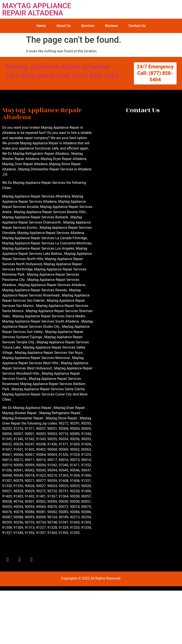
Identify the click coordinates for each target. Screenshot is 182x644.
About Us (63, 26)
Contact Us (137, 26)
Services (88, 26)
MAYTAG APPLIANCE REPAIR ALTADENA (37, 9)
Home (41, 26)
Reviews (111, 26)
